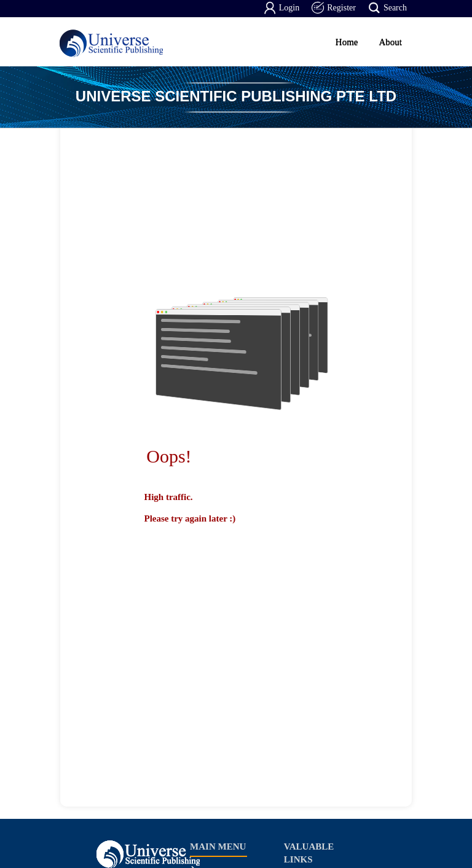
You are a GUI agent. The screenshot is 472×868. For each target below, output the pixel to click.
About (391, 42)
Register (334, 8)
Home (347, 42)
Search (387, 8)
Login (281, 8)
